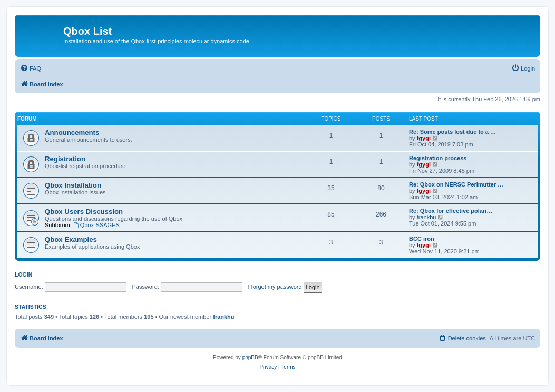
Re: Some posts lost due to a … (452, 132)
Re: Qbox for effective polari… (451, 211)
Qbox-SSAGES (96, 225)
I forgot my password (275, 287)
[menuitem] (31, 68)
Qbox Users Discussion (84, 212)
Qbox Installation (73, 185)
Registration (65, 159)
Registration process (438, 158)
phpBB (250, 357)
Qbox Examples (71, 239)
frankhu (427, 217)
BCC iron (422, 239)
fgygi (424, 138)
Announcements (72, 133)
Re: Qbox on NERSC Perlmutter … (456, 184)
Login (23, 275)
